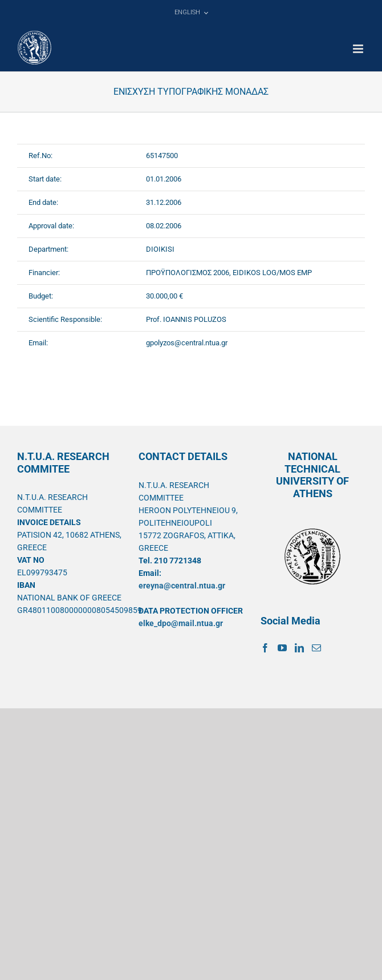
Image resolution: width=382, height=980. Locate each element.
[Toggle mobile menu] (359, 49)
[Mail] (316, 648)
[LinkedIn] (299, 648)
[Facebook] (265, 648)
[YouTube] (282, 648)
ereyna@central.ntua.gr (182, 586)
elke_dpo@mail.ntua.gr (181, 623)
